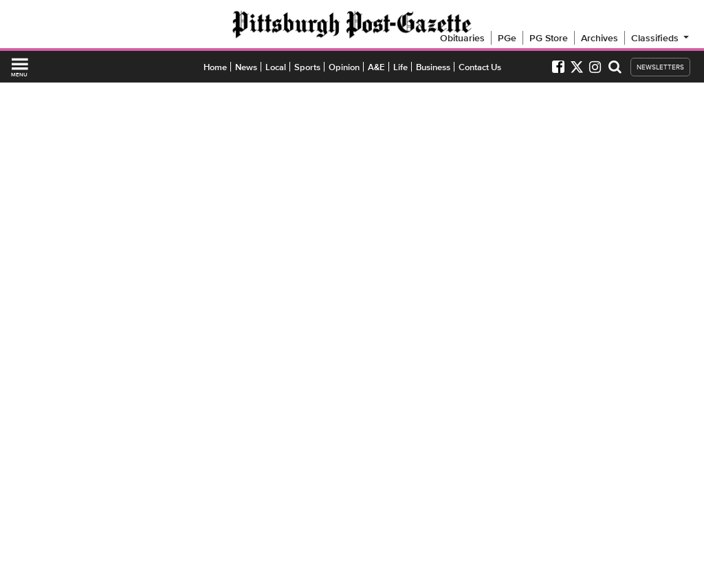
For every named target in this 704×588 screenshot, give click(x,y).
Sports (307, 67)
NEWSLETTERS (660, 67)
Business (433, 67)
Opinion (344, 67)
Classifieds (661, 38)
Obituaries (462, 38)
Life (400, 67)
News (246, 67)
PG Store (549, 38)
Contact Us (480, 67)
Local (276, 67)
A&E (376, 67)
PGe (507, 38)
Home (215, 67)
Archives (599, 38)
